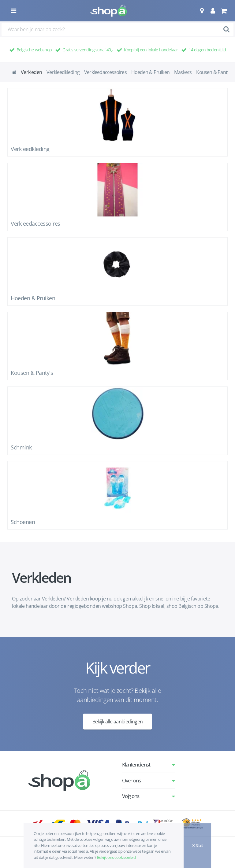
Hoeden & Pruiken (150, 72)
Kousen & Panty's (214, 72)
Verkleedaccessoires (105, 72)
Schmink (21, 447)
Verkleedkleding (63, 72)
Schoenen (23, 522)
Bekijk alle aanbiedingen (118, 722)
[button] (202, 11)
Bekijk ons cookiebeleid (116, 857)
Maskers (183, 72)
